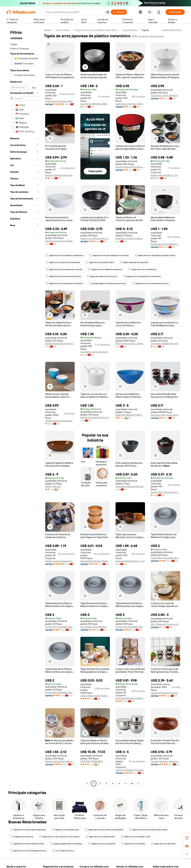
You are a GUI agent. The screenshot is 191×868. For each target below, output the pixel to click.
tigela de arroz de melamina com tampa (109, 255)
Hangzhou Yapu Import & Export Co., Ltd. (165, 415)
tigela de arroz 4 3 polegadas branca (28, 851)
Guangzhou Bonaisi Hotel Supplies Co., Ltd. (130, 486)
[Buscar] (119, 12)
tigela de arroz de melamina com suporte (59, 837)
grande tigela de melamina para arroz (108, 283)
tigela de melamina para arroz (102, 276)
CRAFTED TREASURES (92, 761)
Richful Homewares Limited (129, 344)
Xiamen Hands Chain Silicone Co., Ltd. (60, 761)
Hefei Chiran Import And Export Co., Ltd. (95, 696)
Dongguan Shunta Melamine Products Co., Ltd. (165, 244)
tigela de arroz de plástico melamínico (65, 255)
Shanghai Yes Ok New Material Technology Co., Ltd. (95, 561)
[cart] (150, 13)
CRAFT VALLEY (53, 486)
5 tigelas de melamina (22, 837)
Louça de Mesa (129, 30)
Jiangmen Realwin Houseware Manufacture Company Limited (130, 770)
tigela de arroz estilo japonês (100, 837)
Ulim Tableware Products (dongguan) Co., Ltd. (165, 624)
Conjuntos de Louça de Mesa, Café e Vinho (96, 30)
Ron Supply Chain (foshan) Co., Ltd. (95, 627)
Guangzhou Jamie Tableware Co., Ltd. (165, 95)
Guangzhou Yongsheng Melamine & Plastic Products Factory (60, 101)
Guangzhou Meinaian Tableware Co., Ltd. (95, 104)
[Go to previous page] (87, 784)
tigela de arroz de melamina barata (63, 276)
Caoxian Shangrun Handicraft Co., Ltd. (165, 761)
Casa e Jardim (63, 30)
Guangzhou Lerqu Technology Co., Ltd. (95, 352)
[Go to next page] (138, 784)
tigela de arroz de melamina (142, 269)
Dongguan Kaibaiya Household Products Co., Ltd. (165, 344)
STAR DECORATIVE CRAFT (129, 415)
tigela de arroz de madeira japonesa (28, 830)
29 (132, 784)
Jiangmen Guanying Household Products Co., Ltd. (165, 693)
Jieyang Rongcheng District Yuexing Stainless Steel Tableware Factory (60, 344)
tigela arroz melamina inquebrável (63, 262)
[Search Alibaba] (74, 12)
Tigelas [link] (145, 30)
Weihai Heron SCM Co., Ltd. (164, 175)
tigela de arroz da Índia (133, 844)
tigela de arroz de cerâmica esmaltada (104, 830)
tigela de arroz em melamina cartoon (150, 283)
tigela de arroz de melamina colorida (64, 269)
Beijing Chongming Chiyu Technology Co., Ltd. (95, 418)
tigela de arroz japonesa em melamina (142, 276)
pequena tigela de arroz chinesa (66, 844)
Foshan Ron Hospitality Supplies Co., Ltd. (165, 558)
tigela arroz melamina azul (65, 830)
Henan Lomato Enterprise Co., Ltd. (60, 561)
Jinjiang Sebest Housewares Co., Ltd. (60, 421)
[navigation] (24, 407)
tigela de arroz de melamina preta (27, 844)
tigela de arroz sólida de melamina (105, 269)
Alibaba (48, 30)
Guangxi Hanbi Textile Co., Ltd (130, 561)
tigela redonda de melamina (134, 262)
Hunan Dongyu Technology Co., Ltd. (130, 167)
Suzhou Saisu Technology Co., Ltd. (165, 492)
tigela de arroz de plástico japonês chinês (155, 255)
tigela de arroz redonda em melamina (64, 283)
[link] (187, 838)
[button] (108, 12)
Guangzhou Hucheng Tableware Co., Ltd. (130, 104)
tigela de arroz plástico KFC (100, 262)
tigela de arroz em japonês (102, 844)
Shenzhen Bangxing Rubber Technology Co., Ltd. (130, 698)
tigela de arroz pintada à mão (136, 837)
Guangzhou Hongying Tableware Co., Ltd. (60, 241)
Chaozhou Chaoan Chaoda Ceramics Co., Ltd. (130, 238)
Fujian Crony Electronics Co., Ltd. (95, 238)
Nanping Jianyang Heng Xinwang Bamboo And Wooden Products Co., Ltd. (60, 175)
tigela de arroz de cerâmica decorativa (148, 830)
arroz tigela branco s (63, 851)
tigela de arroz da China (163, 844)
